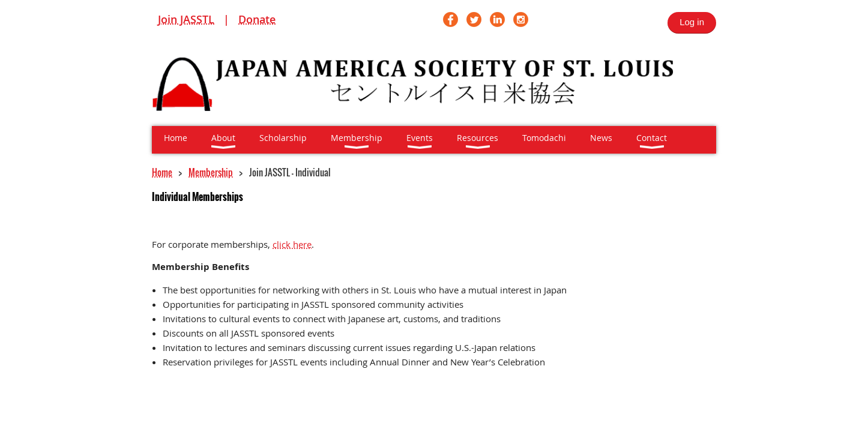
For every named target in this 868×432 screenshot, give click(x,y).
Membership (211, 172)
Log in (692, 22)
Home (162, 172)
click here (292, 244)
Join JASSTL (186, 19)
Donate (257, 19)
